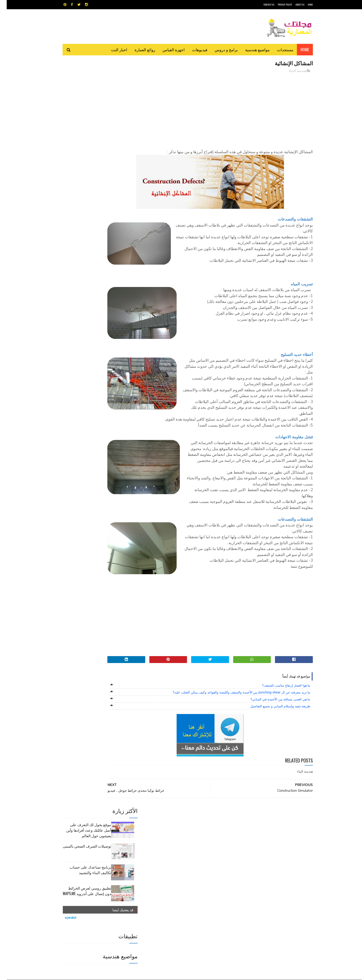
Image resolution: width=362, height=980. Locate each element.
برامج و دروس (220, 49)
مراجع (180, 884)
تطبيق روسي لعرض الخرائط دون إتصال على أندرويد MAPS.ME (80, 148)
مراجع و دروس (163, 884)
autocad (173, 868)
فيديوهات (193, 49)
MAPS (204, 868)
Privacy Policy (278, 4)
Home (298, 49)
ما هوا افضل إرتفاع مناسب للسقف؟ (279, 740)
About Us (293, 4)
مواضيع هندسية (251, 49)
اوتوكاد (215, 876)
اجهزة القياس (167, 49)
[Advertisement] (223, 110)
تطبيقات (182, 876)
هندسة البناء (291, 71)
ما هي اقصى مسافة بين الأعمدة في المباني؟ (274, 754)
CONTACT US (262, 4)
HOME (304, 4)
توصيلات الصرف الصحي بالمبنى (80, 103)
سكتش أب (213, 884)
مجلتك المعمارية (280, 974)
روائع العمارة (138, 49)
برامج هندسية (199, 876)
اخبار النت (112, 49)
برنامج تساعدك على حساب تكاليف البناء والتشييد (84, 127)
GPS (216, 868)
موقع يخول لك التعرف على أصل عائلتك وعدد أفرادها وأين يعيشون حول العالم (82, 87)
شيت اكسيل (195, 884)
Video (190, 868)
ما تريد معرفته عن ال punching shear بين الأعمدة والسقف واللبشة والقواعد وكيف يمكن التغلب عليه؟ (235, 747)
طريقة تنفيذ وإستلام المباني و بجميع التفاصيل (274, 761)
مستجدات (278, 49)
